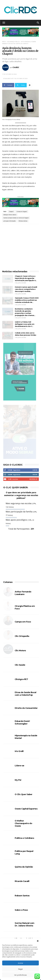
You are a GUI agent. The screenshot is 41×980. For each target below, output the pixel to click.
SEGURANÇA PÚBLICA (13, 42)
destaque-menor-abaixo (10, 215)
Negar (20, 969)
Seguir (35, 475)
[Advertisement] (20, 245)
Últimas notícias (23, 221)
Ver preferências (20, 975)
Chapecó (11, 212)
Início (4, 42)
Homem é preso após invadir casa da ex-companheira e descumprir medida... (26, 289)
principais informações (10, 221)
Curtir (35, 470)
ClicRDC (16, 67)
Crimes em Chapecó (22, 212)
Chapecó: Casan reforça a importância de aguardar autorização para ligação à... (26, 278)
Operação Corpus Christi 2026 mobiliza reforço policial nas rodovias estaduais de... (27, 300)
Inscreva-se (33, 479)
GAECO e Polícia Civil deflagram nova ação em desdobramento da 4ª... (25, 324)
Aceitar (21, 963)
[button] (38, 941)
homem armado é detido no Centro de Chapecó (16, 218)
